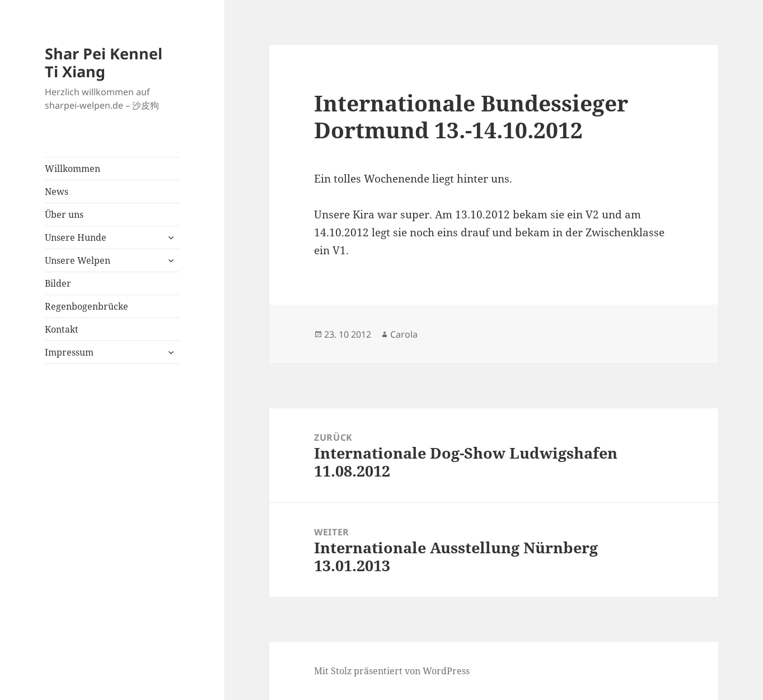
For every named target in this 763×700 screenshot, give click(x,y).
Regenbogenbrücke (86, 306)
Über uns (64, 214)
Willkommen (72, 169)
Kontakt (62, 329)
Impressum (69, 352)
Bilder (58, 283)
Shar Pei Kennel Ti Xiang (104, 62)
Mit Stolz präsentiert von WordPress (392, 671)
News (57, 192)
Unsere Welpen (78, 260)
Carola (404, 334)
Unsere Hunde (76, 237)
